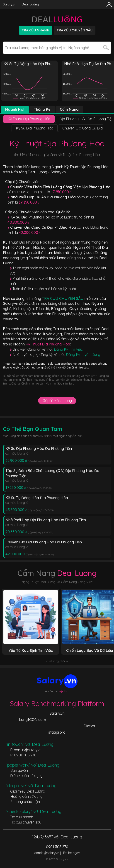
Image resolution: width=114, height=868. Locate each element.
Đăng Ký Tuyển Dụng (83, 354)
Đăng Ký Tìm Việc (68, 349)
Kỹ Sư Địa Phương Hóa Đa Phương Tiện (39, 448)
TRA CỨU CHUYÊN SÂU (63, 298)
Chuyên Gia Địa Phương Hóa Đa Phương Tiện (44, 542)
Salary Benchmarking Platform (57, 704)
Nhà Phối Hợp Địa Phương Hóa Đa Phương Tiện (46, 520)
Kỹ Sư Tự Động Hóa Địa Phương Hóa (37, 498)
